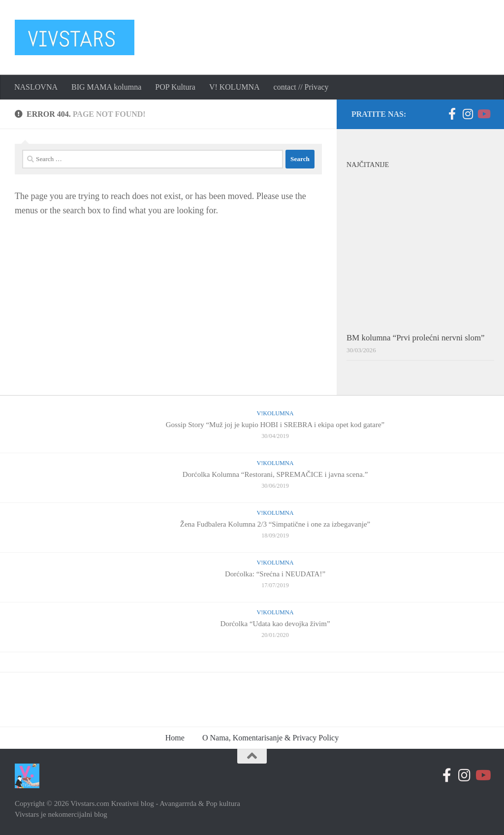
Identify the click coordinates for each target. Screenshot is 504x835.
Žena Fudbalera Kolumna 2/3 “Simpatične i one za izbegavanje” (275, 524)
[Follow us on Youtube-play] (483, 114)
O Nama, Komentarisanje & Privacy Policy (270, 738)
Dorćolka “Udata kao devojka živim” (275, 624)
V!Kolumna (275, 413)
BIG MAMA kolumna (106, 87)
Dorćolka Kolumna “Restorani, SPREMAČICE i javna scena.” (275, 474)
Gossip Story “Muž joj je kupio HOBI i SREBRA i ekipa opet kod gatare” (275, 425)
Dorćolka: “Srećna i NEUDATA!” (275, 574)
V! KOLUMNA (235, 87)
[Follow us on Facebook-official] (452, 114)
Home (175, 738)
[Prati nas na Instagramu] (468, 114)
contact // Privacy (301, 87)
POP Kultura (175, 87)
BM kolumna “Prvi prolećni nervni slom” (415, 338)
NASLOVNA (36, 87)
